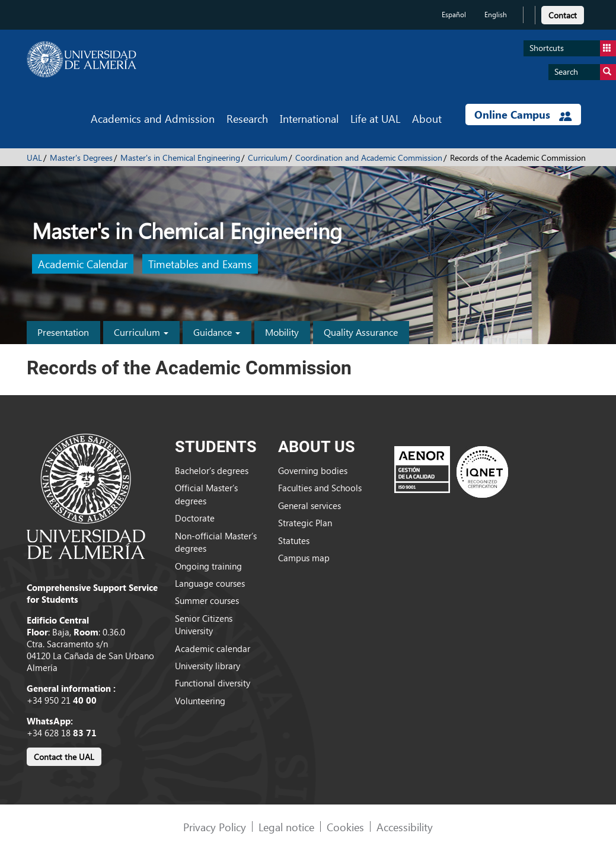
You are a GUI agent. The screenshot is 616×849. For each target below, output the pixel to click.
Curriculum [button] (141, 332)
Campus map (304, 558)
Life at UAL (375, 118)
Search (585, 72)
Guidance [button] (217, 332)
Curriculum (268, 158)
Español (454, 15)
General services (309, 505)
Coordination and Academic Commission (369, 158)
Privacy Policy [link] (215, 827)
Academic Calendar (83, 264)
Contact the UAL (64, 757)
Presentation (63, 332)
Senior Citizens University (204, 624)
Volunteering (200, 701)
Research (247, 118)
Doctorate (195, 518)
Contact (563, 15)
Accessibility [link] (405, 827)
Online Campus (523, 115)
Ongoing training (208, 566)
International (309, 118)
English (496, 15)
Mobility (282, 332)
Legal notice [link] (286, 827)
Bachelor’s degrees (212, 470)
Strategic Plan (305, 523)
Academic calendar (213, 648)
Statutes (294, 540)
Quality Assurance (361, 332)
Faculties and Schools (320, 488)
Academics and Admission (153, 118)
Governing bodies (313, 470)
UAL (34, 158)
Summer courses (207, 600)
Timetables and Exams (200, 264)
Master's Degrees (81, 158)
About (427, 118)
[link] (563, 13)
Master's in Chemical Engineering (180, 158)
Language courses (210, 583)
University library (208, 666)
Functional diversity (213, 683)
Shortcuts (573, 48)
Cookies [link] (345, 827)
